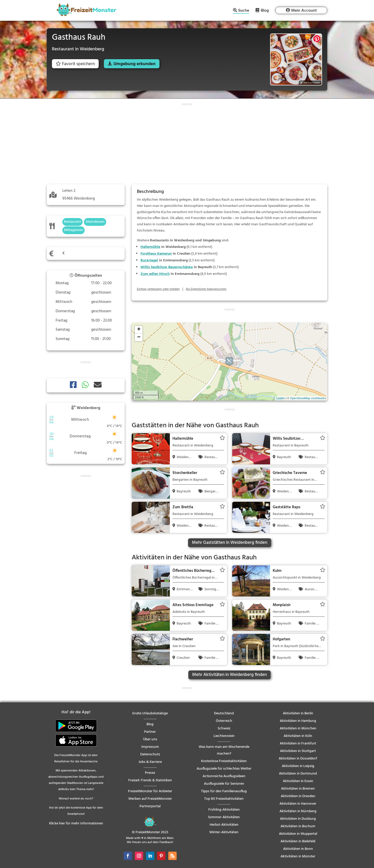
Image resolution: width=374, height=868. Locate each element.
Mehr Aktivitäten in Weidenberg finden (229, 675)
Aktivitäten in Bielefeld (298, 841)
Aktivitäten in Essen (298, 781)
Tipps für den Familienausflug (224, 791)
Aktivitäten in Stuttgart (298, 751)
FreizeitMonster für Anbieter (150, 791)
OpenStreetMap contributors (308, 398)
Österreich (224, 721)
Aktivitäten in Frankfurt (298, 744)
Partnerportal (150, 806)
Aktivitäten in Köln (298, 736)
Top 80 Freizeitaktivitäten (224, 799)
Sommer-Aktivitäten (224, 817)
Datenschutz (150, 754)
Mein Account (304, 11)
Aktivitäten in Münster (298, 856)
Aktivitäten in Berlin (298, 713)
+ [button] (139, 330)
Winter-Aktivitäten (224, 832)
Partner (150, 732)
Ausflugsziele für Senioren (224, 784)
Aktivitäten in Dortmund (298, 774)
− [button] (139, 337)
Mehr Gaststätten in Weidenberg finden (230, 543)
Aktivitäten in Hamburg (298, 721)
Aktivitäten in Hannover (298, 804)
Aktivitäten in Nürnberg (298, 811)
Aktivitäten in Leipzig (298, 766)
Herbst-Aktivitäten (224, 825)
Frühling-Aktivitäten (224, 810)
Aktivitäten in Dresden (298, 796)
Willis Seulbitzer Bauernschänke (167, 267)
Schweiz (224, 728)
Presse (150, 773)
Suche (244, 11)
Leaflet (281, 398)
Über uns (150, 739)
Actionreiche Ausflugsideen (224, 776)
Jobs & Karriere (150, 762)
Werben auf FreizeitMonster (150, 799)
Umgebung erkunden (135, 64)
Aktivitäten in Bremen (298, 789)
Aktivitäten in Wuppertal (298, 834)
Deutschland (224, 713)
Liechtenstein (224, 736)
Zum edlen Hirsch (155, 274)
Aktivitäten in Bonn (298, 849)
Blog (265, 10)
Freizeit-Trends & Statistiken (150, 780)
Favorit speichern (75, 64)
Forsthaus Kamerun (156, 254)
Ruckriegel (149, 260)
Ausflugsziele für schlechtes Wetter (224, 769)
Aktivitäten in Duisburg (298, 819)
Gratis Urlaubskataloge (150, 713)
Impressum (150, 747)
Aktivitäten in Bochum (298, 826)
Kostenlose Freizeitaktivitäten (224, 761)
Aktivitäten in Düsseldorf (298, 759)
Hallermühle (150, 247)
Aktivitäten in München (298, 728)
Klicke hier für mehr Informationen (76, 823)
